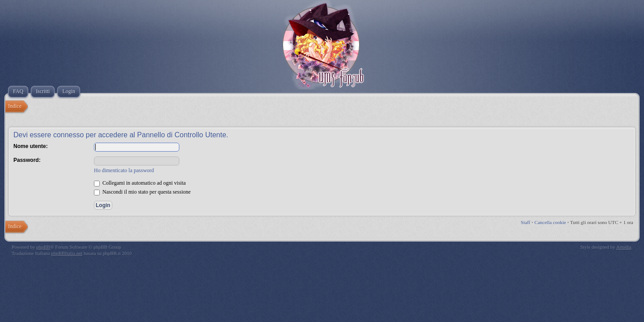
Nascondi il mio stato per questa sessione (142, 192)
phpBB (43, 247)
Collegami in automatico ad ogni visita (140, 183)
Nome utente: (31, 146)
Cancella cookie (550, 222)
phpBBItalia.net (67, 253)
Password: (27, 160)
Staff (526, 222)
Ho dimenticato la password (124, 170)
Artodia (624, 247)
